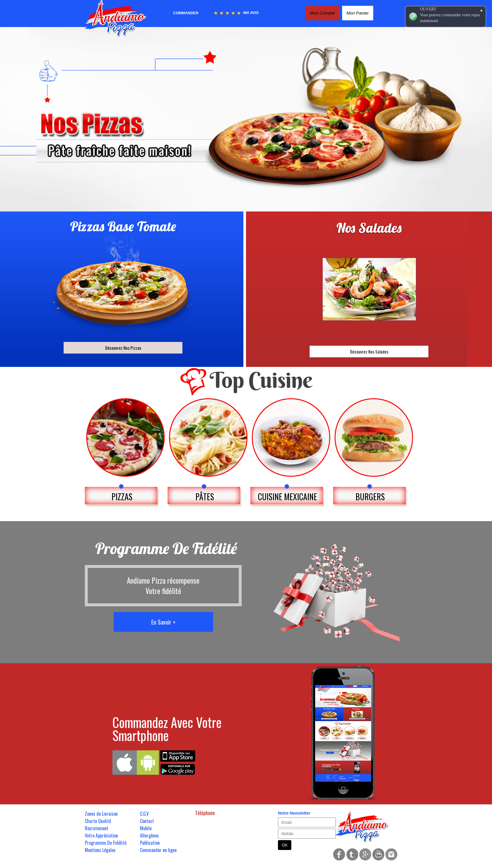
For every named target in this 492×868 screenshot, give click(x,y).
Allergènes (149, 835)
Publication (150, 843)
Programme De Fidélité (106, 843)
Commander (186, 13)
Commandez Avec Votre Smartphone (167, 729)
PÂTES (205, 497)
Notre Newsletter (294, 813)
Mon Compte (322, 13)
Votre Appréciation (101, 835)
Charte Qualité (98, 821)
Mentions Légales (100, 850)
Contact (147, 821)
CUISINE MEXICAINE (288, 497)
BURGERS (370, 497)
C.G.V (144, 814)
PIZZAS (122, 497)
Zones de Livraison (101, 814)
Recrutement (97, 828)
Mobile (146, 828)
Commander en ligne (158, 850)
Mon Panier (358, 13)
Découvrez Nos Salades (369, 351)
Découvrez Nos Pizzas (123, 348)
